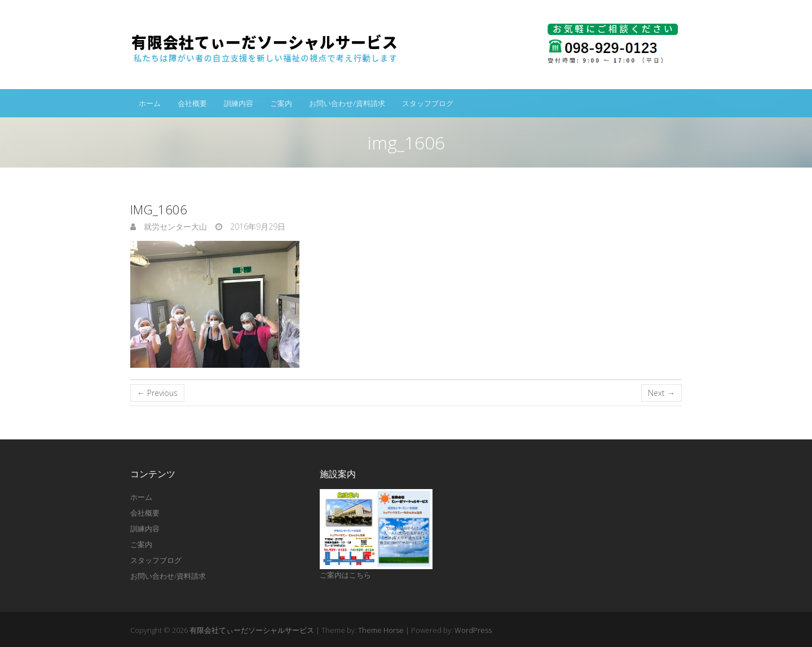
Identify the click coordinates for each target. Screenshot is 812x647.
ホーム (150, 103)
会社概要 (192, 103)
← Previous (157, 393)
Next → (661, 393)
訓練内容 (239, 103)
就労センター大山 (174, 226)
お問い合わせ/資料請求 (347, 103)
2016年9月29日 (257, 226)
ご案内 (281, 103)
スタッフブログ (428, 103)
